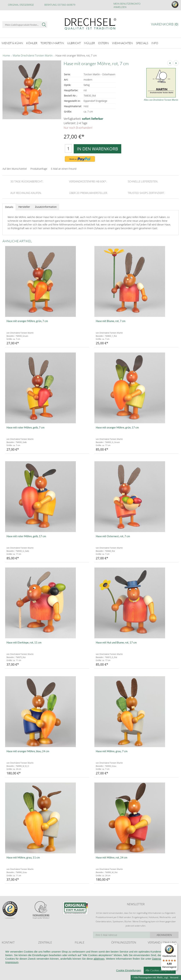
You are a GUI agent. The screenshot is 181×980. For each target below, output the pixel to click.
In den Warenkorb (97, 149)
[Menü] (175, 945)
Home (6, 56)
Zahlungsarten (155, 956)
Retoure (152, 952)
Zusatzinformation (46, 207)
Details (9, 207)
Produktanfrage (39, 169)
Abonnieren (164, 935)
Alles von (161, 100)
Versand (174, 977)
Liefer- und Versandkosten (161, 949)
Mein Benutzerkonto (127, 4)
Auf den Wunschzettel (15, 169)
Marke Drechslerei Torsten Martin (33, 56)
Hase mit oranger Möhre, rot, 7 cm (76, 56)
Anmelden (120, 7)
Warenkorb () (165, 24)
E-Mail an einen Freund (64, 169)
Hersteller (24, 207)
